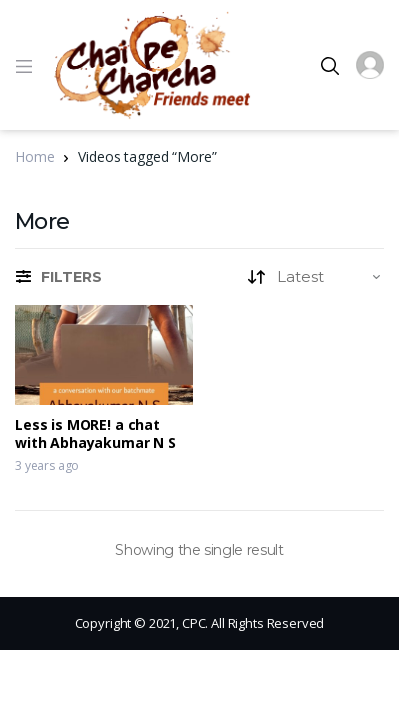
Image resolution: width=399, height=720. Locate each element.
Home (34, 156)
